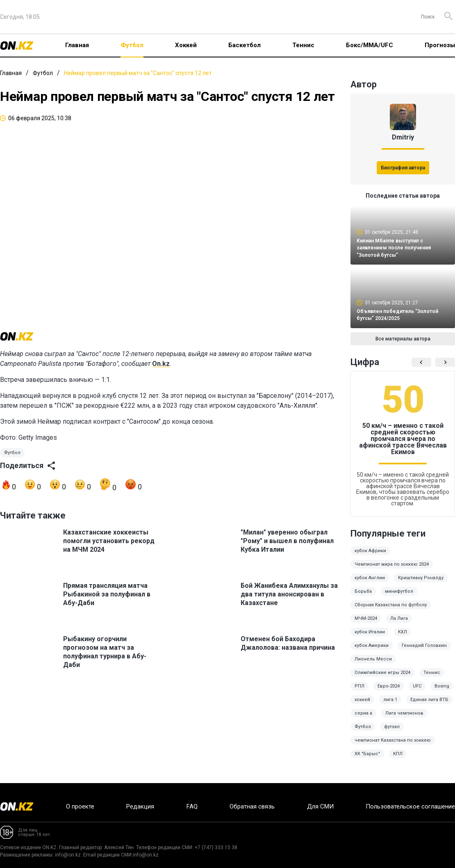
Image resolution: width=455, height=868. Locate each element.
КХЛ (403, 638)
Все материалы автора (403, 345)
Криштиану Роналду (421, 584)
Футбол (132, 45)
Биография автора (403, 168)
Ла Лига (399, 624)
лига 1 (390, 705)
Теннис (303, 45)
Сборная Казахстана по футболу (391, 611)
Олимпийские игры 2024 (382, 678)
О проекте (80, 806)
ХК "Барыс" (367, 759)
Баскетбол (245, 45)
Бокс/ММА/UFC (370, 45)
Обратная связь (252, 806)
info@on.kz (68, 855)
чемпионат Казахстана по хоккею (393, 746)
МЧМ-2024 (366, 624)
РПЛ (359, 692)
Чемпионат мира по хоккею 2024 (392, 570)
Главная (77, 45)
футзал (392, 732)
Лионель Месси (373, 665)
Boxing (442, 692)
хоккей (362, 705)
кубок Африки (370, 556)
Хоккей (186, 45)
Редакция (140, 806)
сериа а (363, 719)
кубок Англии (370, 584)
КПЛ (398, 759)
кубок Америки (372, 651)
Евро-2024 (389, 692)
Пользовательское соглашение (410, 806)
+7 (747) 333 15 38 (216, 847)
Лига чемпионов (404, 719)
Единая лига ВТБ (429, 705)
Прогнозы (440, 45)
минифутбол (399, 597)
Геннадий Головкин (424, 651)
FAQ (192, 806)
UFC (417, 692)
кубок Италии (370, 638)
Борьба (363, 597)
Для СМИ (320, 806)
